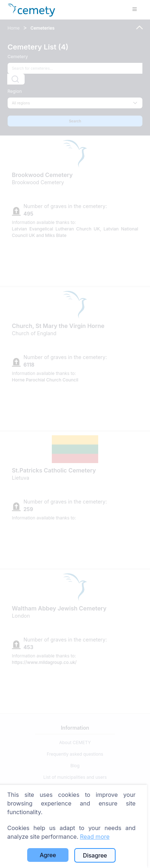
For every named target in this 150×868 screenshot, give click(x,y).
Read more (95, 837)
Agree (48, 855)
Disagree (95, 855)
